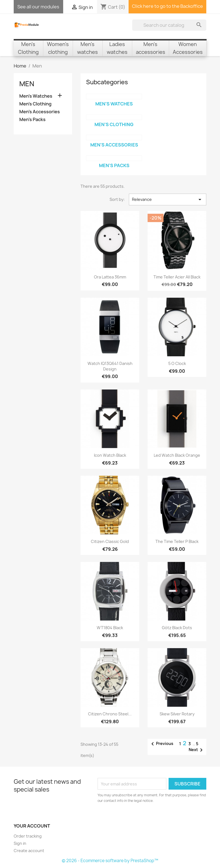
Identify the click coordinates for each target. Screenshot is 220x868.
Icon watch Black (110, 455)
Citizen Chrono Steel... (110, 714)
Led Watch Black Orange (177, 455)
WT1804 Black (110, 628)
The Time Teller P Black (177, 541)
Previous (161, 744)
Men (27, 84)
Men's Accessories (40, 112)
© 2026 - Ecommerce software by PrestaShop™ (110, 861)
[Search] (169, 25)
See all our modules (38, 7)
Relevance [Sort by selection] (168, 199)
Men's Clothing (35, 104)
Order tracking (28, 836)
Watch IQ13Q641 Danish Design (110, 366)
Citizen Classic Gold (110, 541)
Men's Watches (36, 96)
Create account (29, 851)
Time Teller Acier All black (177, 277)
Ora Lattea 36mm (110, 277)
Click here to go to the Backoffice (167, 6)
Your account (32, 826)
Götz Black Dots (177, 628)
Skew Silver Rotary (177, 714)
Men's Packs (32, 120)
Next (197, 750)
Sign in (20, 843)
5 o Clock (177, 363)
